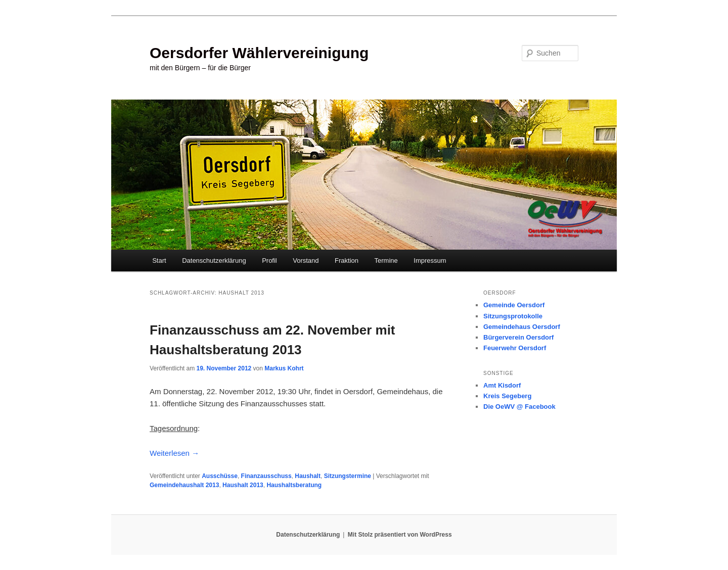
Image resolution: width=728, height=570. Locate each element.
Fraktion (347, 260)
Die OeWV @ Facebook (519, 407)
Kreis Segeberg (507, 396)
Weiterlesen (174, 453)
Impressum (430, 260)
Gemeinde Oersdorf (514, 305)
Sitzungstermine (348, 476)
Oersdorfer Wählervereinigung (259, 53)
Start (159, 260)
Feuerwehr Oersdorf (515, 348)
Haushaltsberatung (294, 485)
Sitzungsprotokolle (513, 316)
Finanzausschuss (266, 476)
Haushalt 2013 (243, 485)
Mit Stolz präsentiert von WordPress (400, 535)
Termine (386, 260)
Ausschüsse (220, 476)
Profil (269, 260)
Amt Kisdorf (502, 385)
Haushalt (308, 476)
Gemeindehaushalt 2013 (184, 485)
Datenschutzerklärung (214, 260)
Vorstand (306, 260)
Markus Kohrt (284, 368)
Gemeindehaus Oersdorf (522, 327)
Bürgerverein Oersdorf (518, 337)
